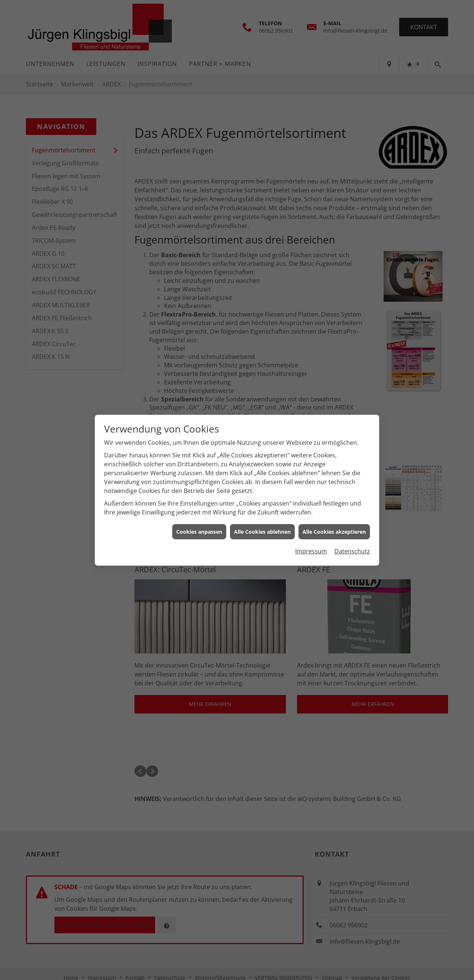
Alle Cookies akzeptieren (334, 532)
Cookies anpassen (199, 532)
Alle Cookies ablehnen (262, 532)
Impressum (311, 551)
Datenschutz (352, 551)
